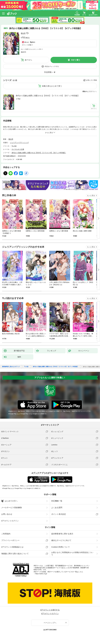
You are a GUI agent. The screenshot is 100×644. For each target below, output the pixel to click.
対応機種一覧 (57, 501)
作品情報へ (49, 72)
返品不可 (23, 52)
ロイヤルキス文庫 (18, 149)
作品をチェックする (52, 66)
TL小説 (14, 146)
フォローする (27, 33)
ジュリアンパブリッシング (19, 143)
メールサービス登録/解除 (12, 508)
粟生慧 (23, 33)
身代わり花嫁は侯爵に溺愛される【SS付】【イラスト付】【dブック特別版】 (48, 96)
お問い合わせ (7, 514)
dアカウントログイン (10, 521)
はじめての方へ (9, 501)
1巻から (85, 91)
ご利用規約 (6, 534)
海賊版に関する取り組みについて (15, 554)
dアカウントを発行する (50, 610)
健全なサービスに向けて (61, 540)
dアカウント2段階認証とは (12, 547)
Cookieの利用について (61, 547)
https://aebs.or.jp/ (41, 574)
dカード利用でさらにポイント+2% (31, 49)
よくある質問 (57, 508)
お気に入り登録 (91, 80)
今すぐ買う (76, 60)
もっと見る (91, 196)
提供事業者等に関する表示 (62, 534)
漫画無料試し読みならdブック (11, 367)
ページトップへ (50, 623)
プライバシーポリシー (10, 540)
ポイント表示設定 (59, 514)
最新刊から (93, 91)
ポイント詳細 (27, 45)
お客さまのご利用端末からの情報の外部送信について (72, 554)
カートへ (28, 60)
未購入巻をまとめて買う (52, 86)
